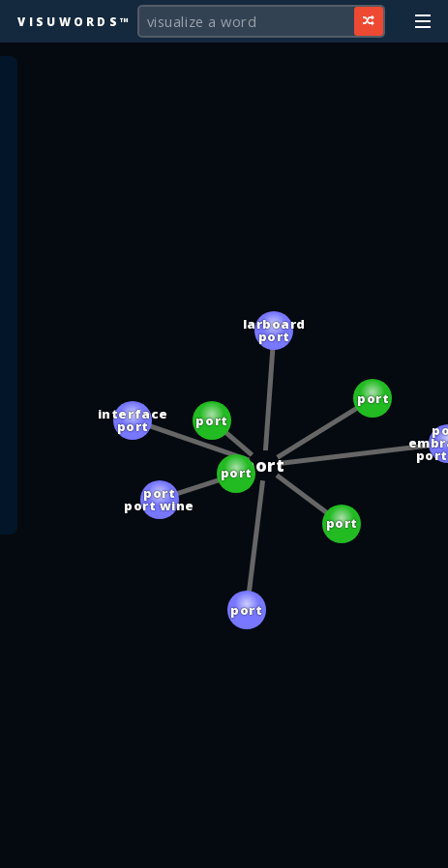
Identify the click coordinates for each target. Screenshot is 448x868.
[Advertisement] (224, 844)
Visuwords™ (75, 21)
